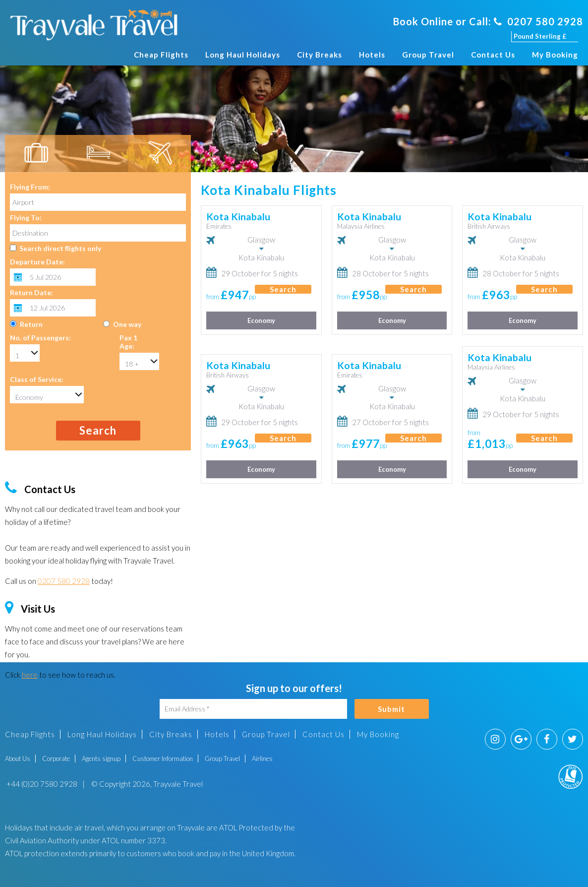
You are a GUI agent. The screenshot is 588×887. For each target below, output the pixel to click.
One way (127, 324)
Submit (391, 709)
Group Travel (428, 55)
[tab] (36, 154)
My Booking (555, 55)
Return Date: (31, 292)
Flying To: (26, 218)
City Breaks (320, 55)
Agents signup (101, 759)
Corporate (56, 759)
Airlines (262, 759)
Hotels (372, 55)
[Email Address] (253, 709)
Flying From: (30, 187)
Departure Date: (37, 262)
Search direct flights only (60, 248)
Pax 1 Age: (128, 342)
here (30, 675)
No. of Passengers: (40, 338)
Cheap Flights (161, 55)
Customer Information (163, 759)
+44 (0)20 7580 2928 (41, 784)
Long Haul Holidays (243, 55)
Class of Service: (37, 379)
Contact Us (493, 55)
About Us (18, 759)
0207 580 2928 (538, 21)
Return (31, 324)
